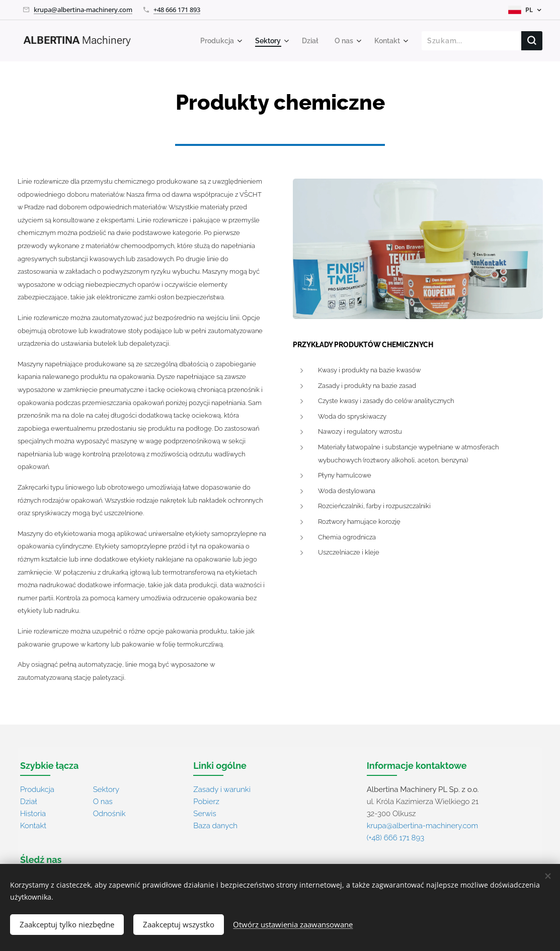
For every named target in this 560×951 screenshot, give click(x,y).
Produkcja (37, 789)
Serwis (205, 814)
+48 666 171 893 (177, 10)
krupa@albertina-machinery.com (83, 10)
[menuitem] (216, 41)
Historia (33, 814)
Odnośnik (109, 814)
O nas (103, 802)
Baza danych (215, 826)
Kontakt (33, 826)
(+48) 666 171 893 (395, 838)
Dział (28, 802)
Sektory (106, 789)
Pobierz (206, 802)
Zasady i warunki (222, 789)
